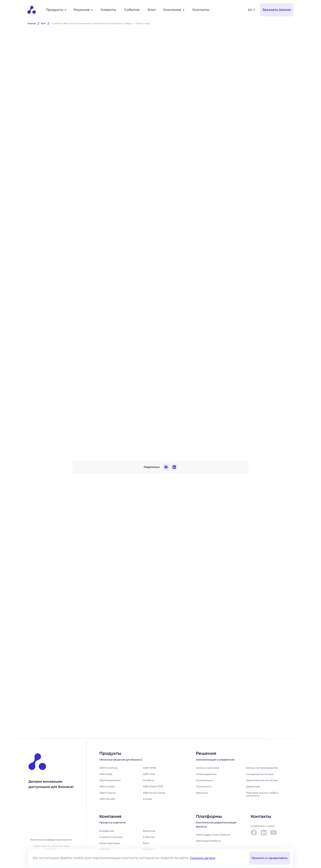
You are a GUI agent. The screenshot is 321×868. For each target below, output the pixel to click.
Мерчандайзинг (206, 774)
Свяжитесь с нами (262, 826)
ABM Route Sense (154, 793)
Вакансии (149, 831)
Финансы (202, 793)
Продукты (55, 10)
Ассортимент (205, 780)
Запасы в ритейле (208, 768)
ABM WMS (150, 768)
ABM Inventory (109, 768)
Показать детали (203, 858)
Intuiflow (149, 780)
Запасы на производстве (262, 768)
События (132, 10)
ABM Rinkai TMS (153, 787)
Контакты (201, 10)
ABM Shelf (106, 774)
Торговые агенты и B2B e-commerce (263, 794)
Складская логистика (260, 774)
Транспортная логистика (262, 780)
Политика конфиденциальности (51, 840)
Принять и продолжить (270, 858)
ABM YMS (149, 774)
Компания (172, 10)
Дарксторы (253, 787)
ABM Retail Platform (209, 841)
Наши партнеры (110, 843)
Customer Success (111, 837)
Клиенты (108, 10)
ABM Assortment (110, 780)
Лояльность (204, 787)
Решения (82, 10)
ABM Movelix (107, 799)
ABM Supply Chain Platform (213, 835)
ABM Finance (107, 793)
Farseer (148, 799)
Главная (32, 23)
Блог (152, 10)
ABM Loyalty (107, 787)
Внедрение (107, 831)
